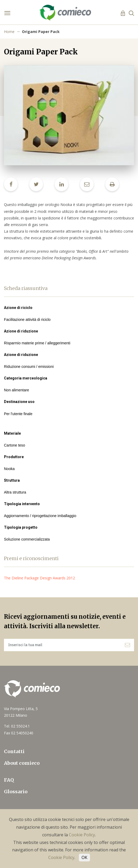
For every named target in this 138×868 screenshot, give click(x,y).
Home (9, 32)
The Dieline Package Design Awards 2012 (42, 578)
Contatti (14, 751)
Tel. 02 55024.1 (17, 726)
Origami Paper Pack (41, 32)
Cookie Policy (82, 835)
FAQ (9, 780)
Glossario (16, 792)
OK (84, 857)
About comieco (22, 763)
